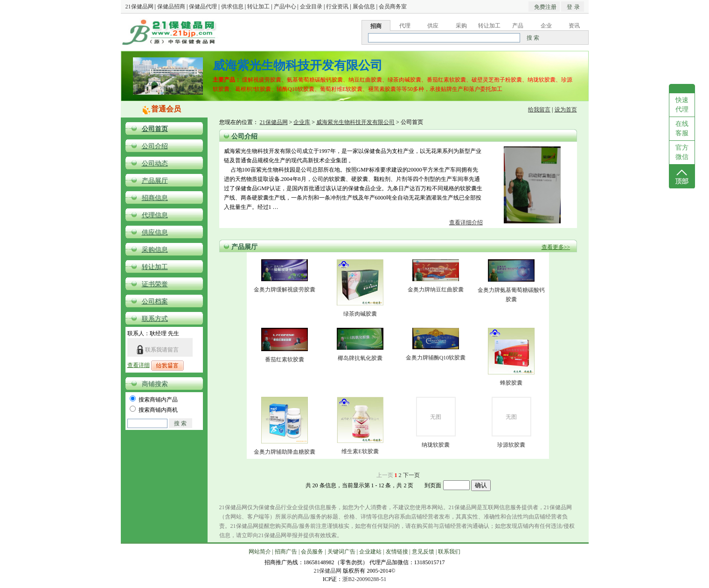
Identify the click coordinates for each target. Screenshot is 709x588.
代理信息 (155, 215)
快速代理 (682, 105)
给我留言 (539, 110)
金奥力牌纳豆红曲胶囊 (436, 290)
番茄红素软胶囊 (285, 360)
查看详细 (139, 365)
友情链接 (397, 552)
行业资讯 (337, 7)
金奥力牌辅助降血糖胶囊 (285, 452)
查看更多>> (556, 247)
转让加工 (258, 7)
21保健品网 (139, 7)
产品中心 (285, 7)
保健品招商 (171, 7)
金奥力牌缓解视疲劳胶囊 (285, 290)
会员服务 (312, 552)
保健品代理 (203, 7)
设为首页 (566, 110)
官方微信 (682, 152)
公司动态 (155, 163)
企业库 (302, 122)
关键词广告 (341, 552)
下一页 (411, 475)
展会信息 (364, 7)
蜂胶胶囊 (511, 383)
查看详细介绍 (466, 222)
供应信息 (155, 232)
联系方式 (155, 319)
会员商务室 (393, 7)
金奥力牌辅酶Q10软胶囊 (436, 358)
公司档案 (155, 301)
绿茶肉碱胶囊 (360, 314)
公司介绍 (155, 146)
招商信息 (155, 198)
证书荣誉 (155, 284)
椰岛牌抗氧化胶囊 (360, 358)
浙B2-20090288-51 (364, 579)
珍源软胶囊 (511, 445)
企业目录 (311, 7)
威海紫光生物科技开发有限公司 (355, 122)
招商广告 (286, 552)
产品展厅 (155, 181)
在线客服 (682, 128)
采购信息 (155, 250)
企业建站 (370, 552)
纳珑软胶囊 (436, 445)
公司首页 (155, 129)
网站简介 (260, 552)
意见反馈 (423, 552)
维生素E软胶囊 (360, 451)
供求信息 (232, 7)
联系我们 (449, 552)
